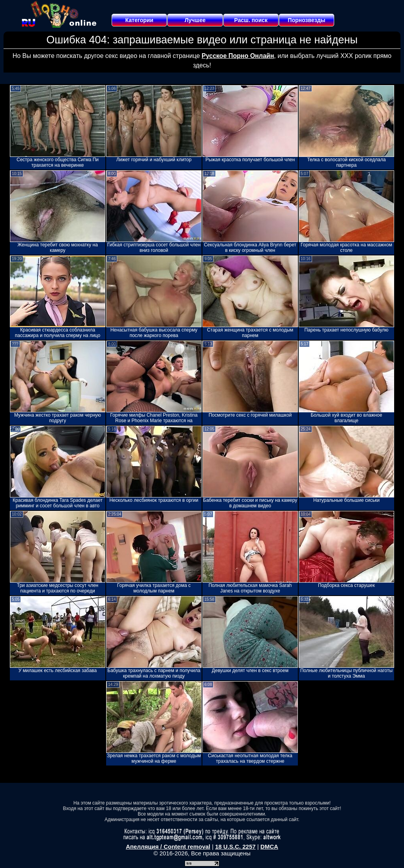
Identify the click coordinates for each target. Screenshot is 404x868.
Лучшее (195, 20)
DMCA (269, 847)
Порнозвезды (307, 20)
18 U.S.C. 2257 (235, 847)
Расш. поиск (251, 20)
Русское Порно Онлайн (238, 56)
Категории (139, 20)
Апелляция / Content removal (168, 847)
